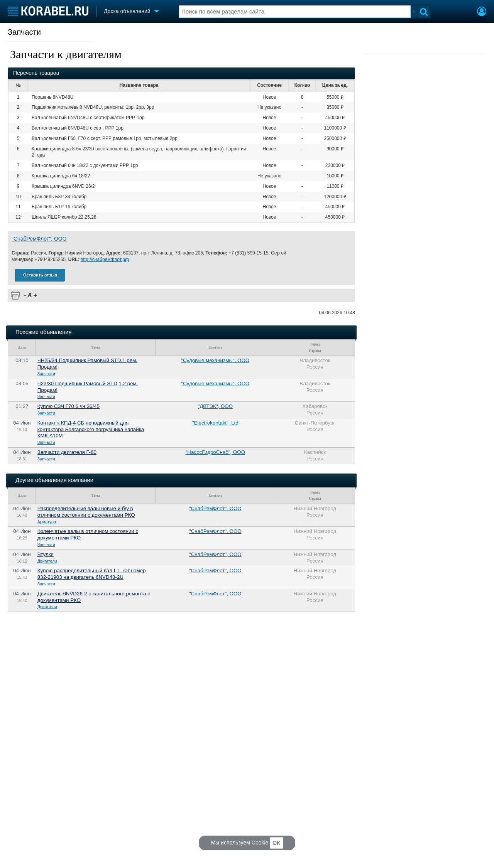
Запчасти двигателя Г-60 (67, 452)
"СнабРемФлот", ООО (39, 239)
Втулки (46, 554)
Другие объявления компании (54, 480)
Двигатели (47, 561)
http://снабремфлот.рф (105, 260)
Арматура (47, 522)
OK (276, 843)
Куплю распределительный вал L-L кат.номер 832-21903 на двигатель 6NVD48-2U (92, 574)
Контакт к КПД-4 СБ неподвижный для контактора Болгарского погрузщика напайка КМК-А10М (91, 429)
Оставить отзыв (40, 275)
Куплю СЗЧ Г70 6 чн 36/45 (69, 406)
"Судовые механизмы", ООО (216, 360)
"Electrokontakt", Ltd (215, 423)
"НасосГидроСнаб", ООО (215, 452)
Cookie (260, 843)
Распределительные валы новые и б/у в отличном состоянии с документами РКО (86, 512)
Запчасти (24, 32)
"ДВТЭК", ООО (215, 406)
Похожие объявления (43, 332)
